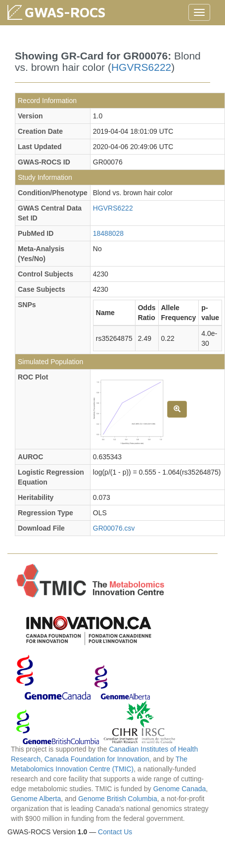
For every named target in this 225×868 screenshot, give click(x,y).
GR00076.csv (114, 528)
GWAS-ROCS (65, 12)
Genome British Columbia (118, 799)
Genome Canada (180, 789)
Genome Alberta (36, 799)
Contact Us (115, 832)
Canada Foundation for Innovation (97, 759)
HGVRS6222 (141, 67)
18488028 (108, 233)
